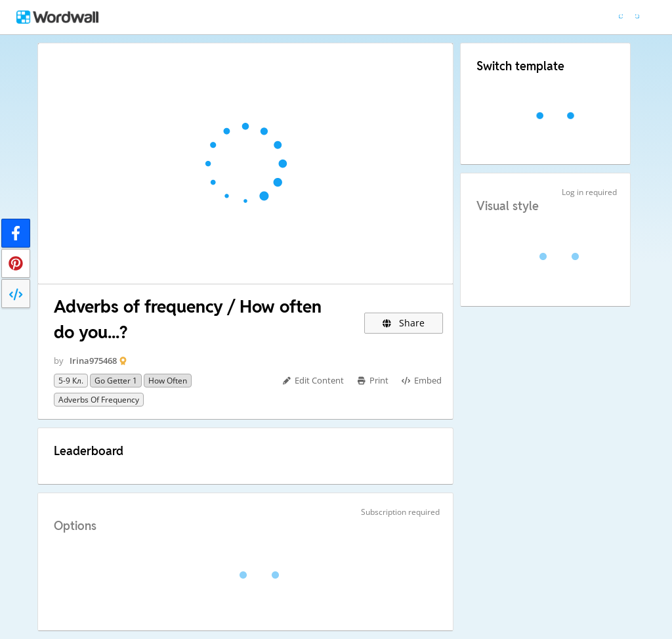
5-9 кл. (71, 381)
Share (404, 323)
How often (168, 381)
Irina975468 (93, 361)
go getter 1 (116, 381)
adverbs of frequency (99, 400)
